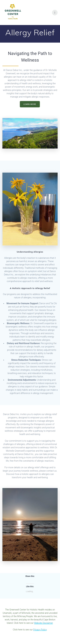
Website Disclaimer (43, 623)
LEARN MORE (30, 104)
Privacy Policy (40, 630)
